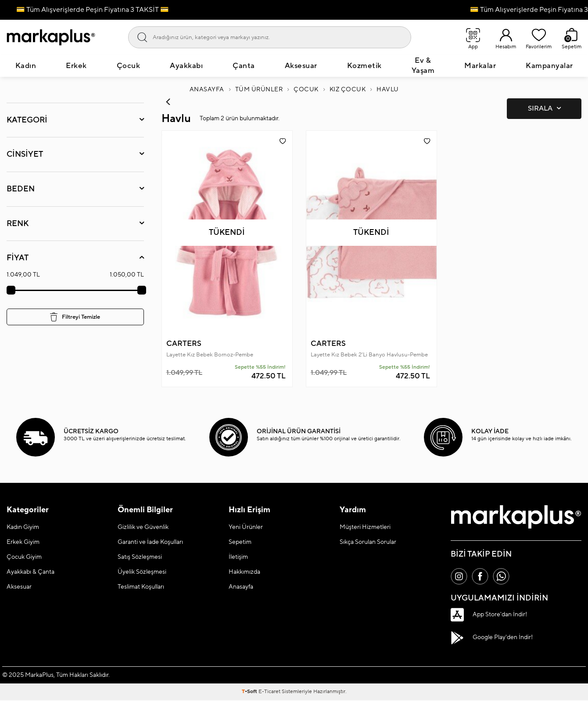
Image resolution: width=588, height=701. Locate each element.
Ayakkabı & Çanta (30, 572)
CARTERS (184, 344)
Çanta (244, 66)
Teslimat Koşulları (141, 587)
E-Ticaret (269, 692)
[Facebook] (481, 577)
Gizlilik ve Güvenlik (143, 527)
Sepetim (240, 542)
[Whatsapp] (503, 577)
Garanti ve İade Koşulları (150, 542)
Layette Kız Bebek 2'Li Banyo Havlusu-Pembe (369, 355)
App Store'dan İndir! (489, 615)
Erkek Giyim (23, 542)
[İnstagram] (459, 577)
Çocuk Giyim (24, 557)
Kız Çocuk (348, 90)
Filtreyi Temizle (75, 317)
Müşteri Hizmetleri (365, 527)
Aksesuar (301, 66)
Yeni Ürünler (246, 527)
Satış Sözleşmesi (140, 557)
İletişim (238, 557)
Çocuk (129, 66)
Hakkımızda (244, 572)
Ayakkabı (186, 66)
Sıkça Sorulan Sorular (368, 542)
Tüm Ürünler (259, 90)
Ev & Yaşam (423, 66)
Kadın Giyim (23, 527)
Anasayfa (207, 90)
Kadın (26, 66)
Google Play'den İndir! (492, 639)
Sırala (544, 109)
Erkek (76, 66)
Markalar (480, 66)
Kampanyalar (549, 66)
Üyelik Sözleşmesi (142, 572)
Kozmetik (364, 66)
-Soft (250, 692)
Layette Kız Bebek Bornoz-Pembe (210, 355)
